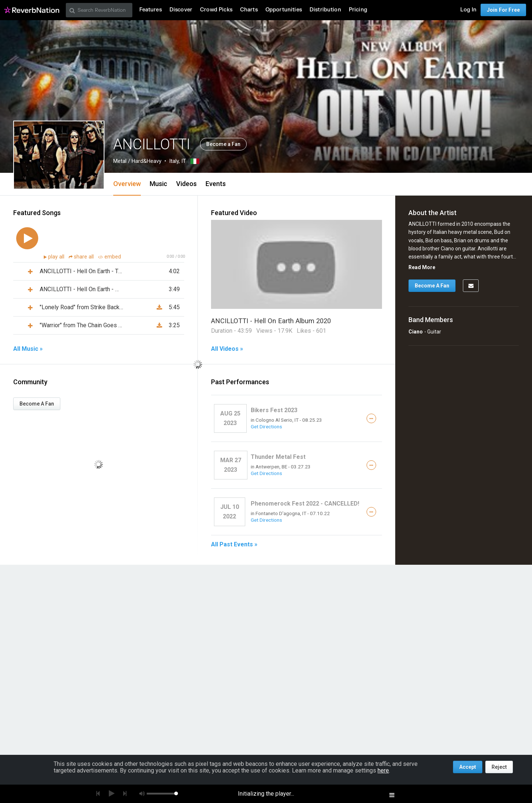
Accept (468, 767)
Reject (499, 767)
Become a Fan (223, 144)
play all (57, 257)
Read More (422, 267)
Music (158, 184)
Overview (127, 184)
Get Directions (266, 427)
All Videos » (227, 349)
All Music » (28, 349)
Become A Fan (37, 404)
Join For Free (503, 10)
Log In (468, 10)
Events (216, 184)
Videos (186, 184)
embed (110, 257)
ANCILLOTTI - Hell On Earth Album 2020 (271, 321)
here (383, 770)
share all (82, 257)
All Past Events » (234, 545)
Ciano (416, 332)
